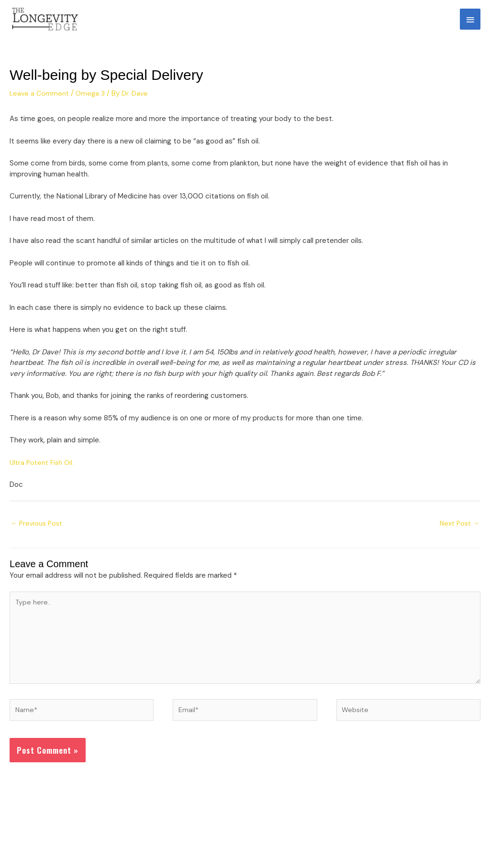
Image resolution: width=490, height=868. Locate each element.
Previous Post (38, 533)
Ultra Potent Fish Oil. (44, 471)
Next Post (458, 533)
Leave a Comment (40, 102)
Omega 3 (93, 102)
